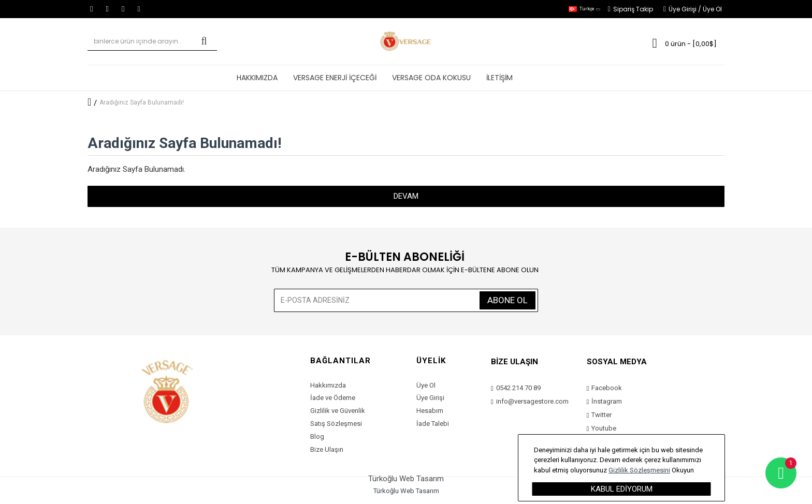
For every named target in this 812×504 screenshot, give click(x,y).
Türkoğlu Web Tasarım (406, 491)
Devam (406, 196)
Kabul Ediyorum (622, 489)
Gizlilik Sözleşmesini (639, 470)
